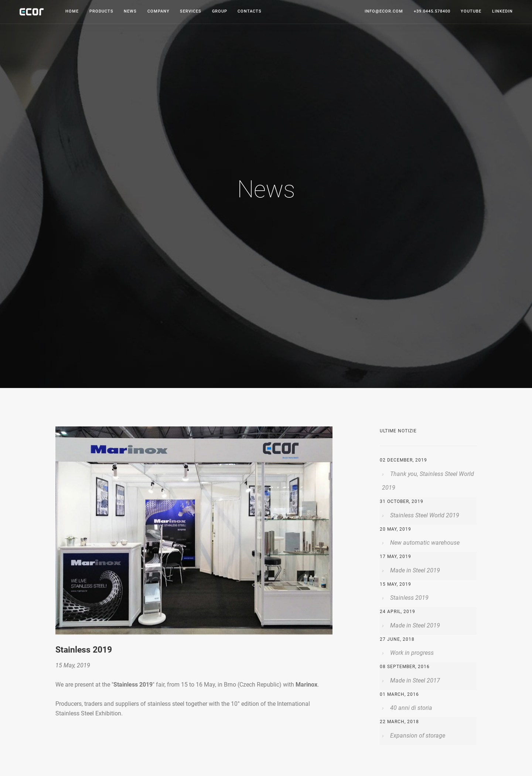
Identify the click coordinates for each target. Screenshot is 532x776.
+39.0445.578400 (432, 11)
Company (158, 11)
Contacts (250, 11)
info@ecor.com (384, 11)
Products (101, 11)
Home (72, 11)
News (130, 11)
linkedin (502, 11)
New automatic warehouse (424, 543)
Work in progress (411, 653)
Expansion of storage (417, 736)
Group (220, 11)
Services (191, 11)
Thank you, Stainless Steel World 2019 (428, 481)
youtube (471, 11)
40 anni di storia (410, 708)
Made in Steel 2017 (414, 680)
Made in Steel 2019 (414, 570)
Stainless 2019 (409, 598)
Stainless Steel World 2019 (424, 515)
